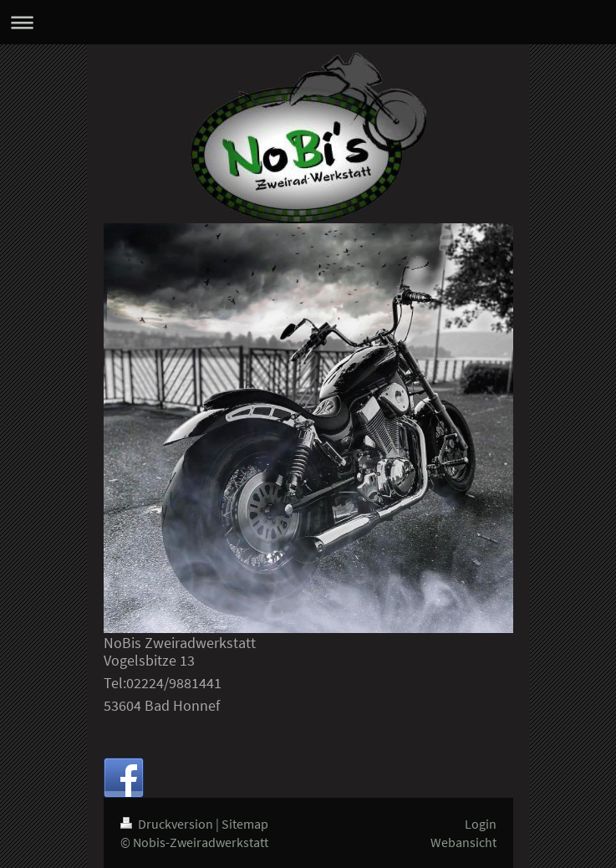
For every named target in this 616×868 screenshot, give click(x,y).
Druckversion (168, 824)
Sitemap (245, 824)
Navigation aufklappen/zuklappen (308, 22)
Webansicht (463, 842)
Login (481, 824)
